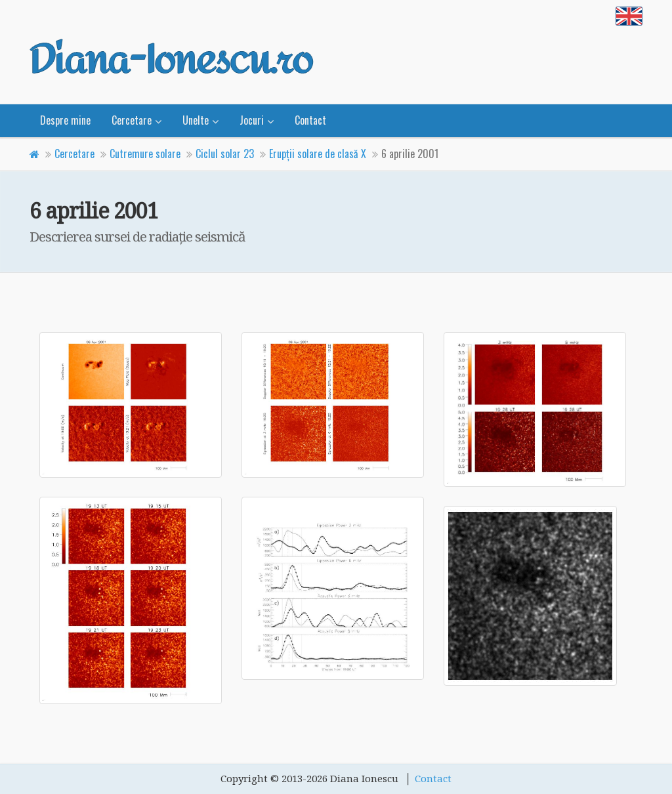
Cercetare (132, 120)
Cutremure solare (145, 154)
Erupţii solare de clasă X (318, 154)
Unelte (196, 120)
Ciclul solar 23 (225, 154)
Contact (310, 120)
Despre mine (65, 120)
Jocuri (252, 120)
